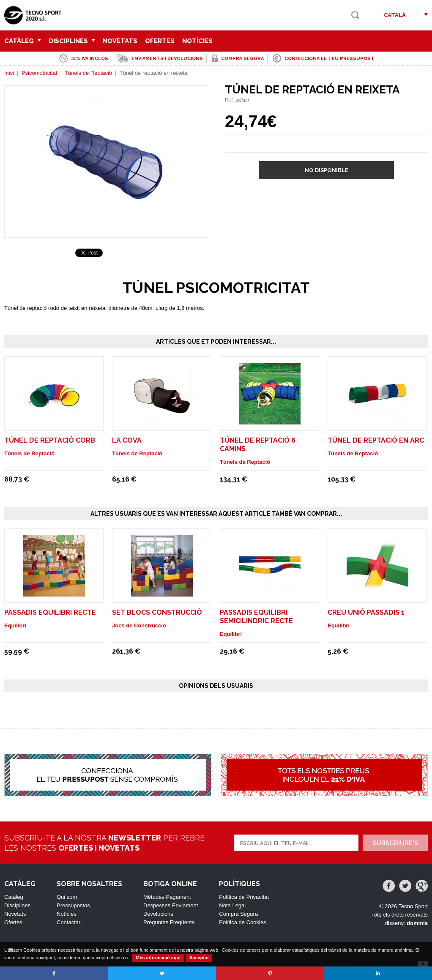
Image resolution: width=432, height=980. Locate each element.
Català (395, 15)
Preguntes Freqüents (169, 922)
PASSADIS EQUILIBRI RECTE (50, 612)
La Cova (127, 440)
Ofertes (160, 41)
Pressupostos (73, 905)
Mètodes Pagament (167, 897)
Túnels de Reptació (88, 73)
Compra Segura (238, 914)
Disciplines (72, 41)
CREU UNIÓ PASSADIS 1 (366, 612)
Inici (9, 73)
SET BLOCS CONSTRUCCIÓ (157, 612)
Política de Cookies (242, 922)
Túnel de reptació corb (50, 440)
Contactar (68, 922)
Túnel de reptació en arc (376, 440)
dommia (417, 923)
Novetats (120, 41)
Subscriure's (395, 843)
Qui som (67, 897)
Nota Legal (232, 905)
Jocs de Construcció (139, 626)
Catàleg (23, 41)
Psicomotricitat (40, 73)
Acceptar (199, 958)
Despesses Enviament (171, 905)
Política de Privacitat (244, 897)
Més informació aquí (158, 958)
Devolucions (158, 914)
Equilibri (15, 626)
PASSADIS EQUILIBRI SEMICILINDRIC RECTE (256, 617)
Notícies (197, 41)
